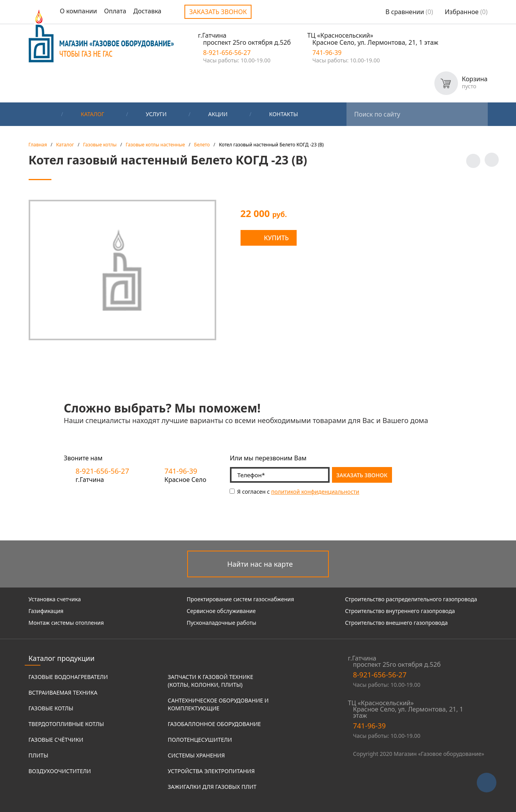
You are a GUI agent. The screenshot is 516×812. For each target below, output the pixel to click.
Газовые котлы (51, 708)
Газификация (46, 611)
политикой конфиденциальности (315, 492)
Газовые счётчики (56, 740)
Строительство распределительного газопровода (411, 599)
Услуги (156, 114)
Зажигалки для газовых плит (212, 787)
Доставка (148, 11)
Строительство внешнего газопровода (396, 623)
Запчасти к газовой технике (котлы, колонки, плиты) (211, 681)
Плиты (38, 755)
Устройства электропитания (212, 771)
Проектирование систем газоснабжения (240, 599)
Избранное (466, 12)
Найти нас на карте (260, 564)
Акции (218, 114)
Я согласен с (294, 492)
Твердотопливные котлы (66, 724)
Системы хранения (196, 755)
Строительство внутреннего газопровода (400, 611)
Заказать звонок (218, 12)
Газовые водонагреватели (68, 677)
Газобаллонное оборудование (214, 724)
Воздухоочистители (60, 771)
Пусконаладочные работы (222, 623)
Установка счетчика (55, 599)
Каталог (93, 114)
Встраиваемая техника (63, 692)
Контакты (284, 114)
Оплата (115, 11)
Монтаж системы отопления (66, 623)
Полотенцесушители (200, 740)
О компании (79, 11)
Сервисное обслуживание (221, 611)
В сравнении (409, 12)
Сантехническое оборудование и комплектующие (218, 704)
